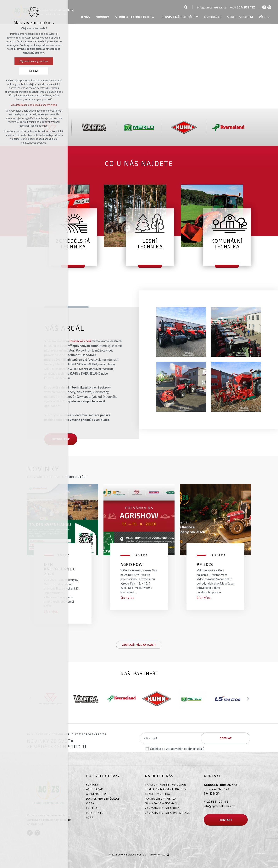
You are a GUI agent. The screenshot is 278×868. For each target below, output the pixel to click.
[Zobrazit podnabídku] (153, 17)
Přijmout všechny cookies (34, 61)
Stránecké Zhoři (80, 341)
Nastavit (34, 71)
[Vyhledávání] (186, 7)
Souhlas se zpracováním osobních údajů (177, 749)
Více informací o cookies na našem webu (34, 105)
